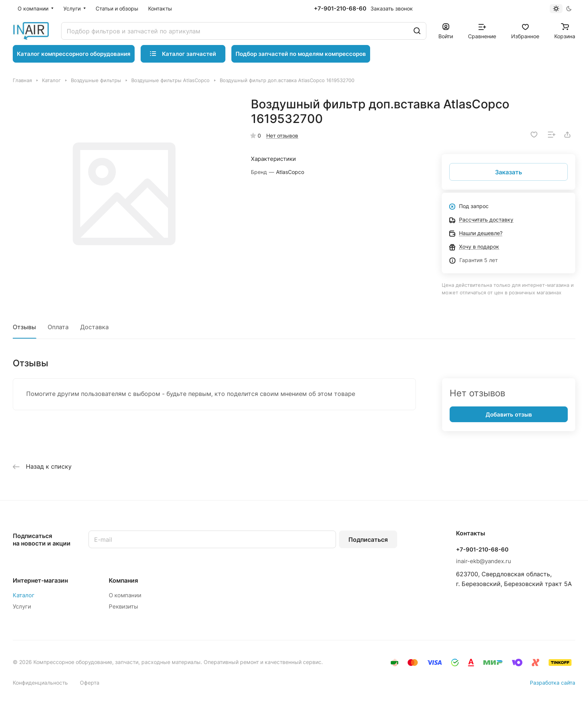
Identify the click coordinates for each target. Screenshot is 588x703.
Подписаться (368, 540)
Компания (123, 580)
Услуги (22, 606)
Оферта (90, 683)
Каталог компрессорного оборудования (74, 54)
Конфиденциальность (40, 683)
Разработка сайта (553, 683)
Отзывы (24, 327)
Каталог (24, 595)
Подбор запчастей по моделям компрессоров (301, 54)
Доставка (94, 327)
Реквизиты (123, 606)
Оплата (58, 327)
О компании (125, 595)
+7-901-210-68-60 (340, 9)
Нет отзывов (282, 136)
